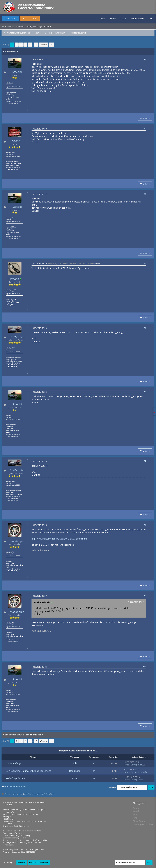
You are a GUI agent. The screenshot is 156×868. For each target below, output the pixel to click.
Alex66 (140, 780)
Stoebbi (17, 72)
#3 (145, 194)
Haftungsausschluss (143, 824)
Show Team (139, 821)
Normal (22, 863)
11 (94, 771)
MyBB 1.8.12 (18, 849)
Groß (33, 863)
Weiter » (43, 45)
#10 (145, 667)
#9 (145, 596)
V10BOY (17, 141)
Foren (113, 19)
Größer (44, 863)
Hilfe (151, 19)
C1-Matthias (17, 337)
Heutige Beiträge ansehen (39, 27)
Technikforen (40, 33)
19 (94, 778)
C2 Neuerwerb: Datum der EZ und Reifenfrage (28, 771)
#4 (145, 263)
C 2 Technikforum (57, 33)
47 (94, 763)
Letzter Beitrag (131, 765)
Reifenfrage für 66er (16, 778)
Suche (123, 19)
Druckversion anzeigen (15, 786)
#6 (145, 392)
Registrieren (30, 19)
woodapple (17, 541)
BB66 (75, 778)
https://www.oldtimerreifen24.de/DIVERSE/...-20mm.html (59, 539)
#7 (145, 461)
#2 (145, 129)
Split (75, 763)
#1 (145, 59)
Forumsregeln (138, 19)
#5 (145, 328)
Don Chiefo (75, 771)
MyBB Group (39, 849)
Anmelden (10, 19)
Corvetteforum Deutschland (17, 33)
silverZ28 (141, 765)
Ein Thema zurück (14, 735)
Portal (103, 19)
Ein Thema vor (34, 735)
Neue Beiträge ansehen (13, 27)
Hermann (13, 279)
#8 (145, 525)
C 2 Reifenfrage (13, 763)
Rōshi (23, 852)
